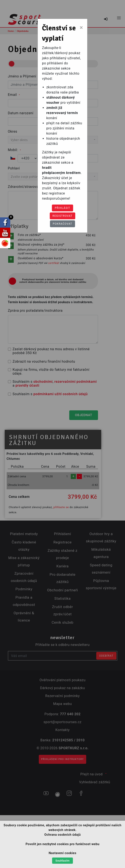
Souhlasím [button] (63, 861)
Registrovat (62, 216)
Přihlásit (62, 208)
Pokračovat (62, 224)
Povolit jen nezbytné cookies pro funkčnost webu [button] (62, 844)
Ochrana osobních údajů (63, 835)
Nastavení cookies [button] (62, 853)
